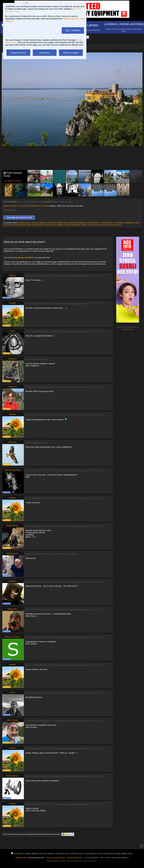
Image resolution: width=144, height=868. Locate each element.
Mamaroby (15, 225)
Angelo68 (42, 223)
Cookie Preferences (74, 858)
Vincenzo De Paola (106, 225)
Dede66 (48, 202)
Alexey (34, 223)
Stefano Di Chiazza (89, 225)
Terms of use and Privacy (55, 858)
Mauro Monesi (38, 225)
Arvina (66, 223)
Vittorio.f (119, 225)
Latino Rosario (12, 720)
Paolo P (67, 225)
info (132, 329)
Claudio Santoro (107, 223)
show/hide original (95, 276)
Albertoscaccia (24, 223)
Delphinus (129, 223)
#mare (14, 210)
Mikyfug (60, 225)
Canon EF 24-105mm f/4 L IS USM (34, 206)
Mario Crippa (26, 225)
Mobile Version (21, 858)
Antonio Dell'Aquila (55, 223)
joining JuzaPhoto (26, 257)
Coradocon (119, 223)
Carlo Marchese (93, 223)
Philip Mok (76, 225)
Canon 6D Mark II (11, 206)
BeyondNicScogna (77, 223)
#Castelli (7, 210)
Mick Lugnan (51, 225)
